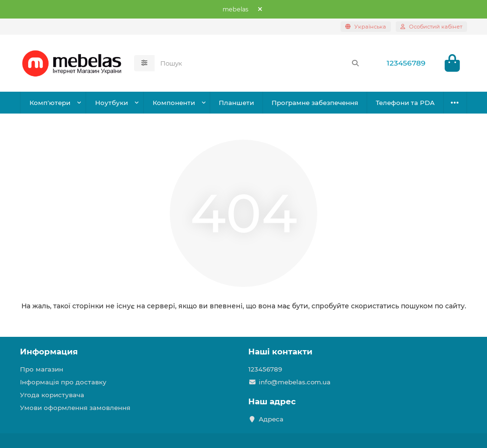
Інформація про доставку (63, 382)
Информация (49, 352)
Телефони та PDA (405, 103)
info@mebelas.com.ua (295, 382)
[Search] (260, 63)
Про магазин (42, 369)
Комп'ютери (50, 103)
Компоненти (174, 103)
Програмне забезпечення (315, 103)
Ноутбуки (112, 103)
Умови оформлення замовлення (75, 408)
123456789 (406, 63)
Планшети (236, 103)
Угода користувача (52, 395)
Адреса (271, 419)
